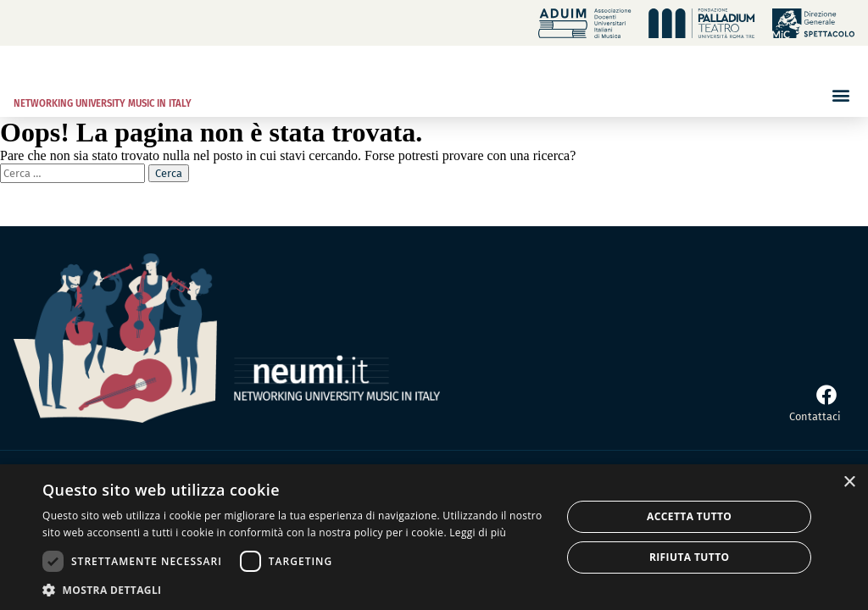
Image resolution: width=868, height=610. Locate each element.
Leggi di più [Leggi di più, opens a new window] (478, 532)
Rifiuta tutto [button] (690, 557)
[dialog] (434, 537)
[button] (840, 94)
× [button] (849, 482)
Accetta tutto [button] (689, 516)
